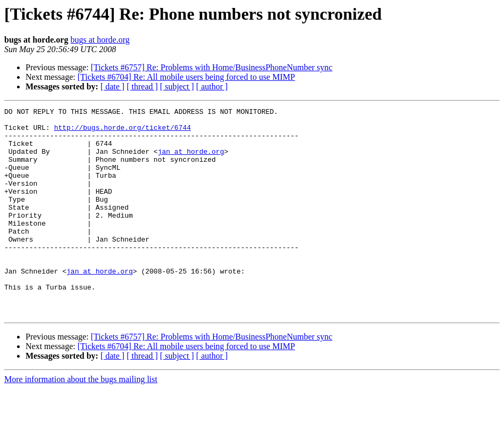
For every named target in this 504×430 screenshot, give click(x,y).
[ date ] (112, 86)
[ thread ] (142, 86)
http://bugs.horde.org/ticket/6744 (123, 132)
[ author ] (212, 86)
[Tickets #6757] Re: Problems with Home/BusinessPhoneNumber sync (212, 67)
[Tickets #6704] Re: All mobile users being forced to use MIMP (186, 77)
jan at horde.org (191, 161)
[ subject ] (177, 86)
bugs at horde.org (100, 40)
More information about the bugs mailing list (81, 421)
